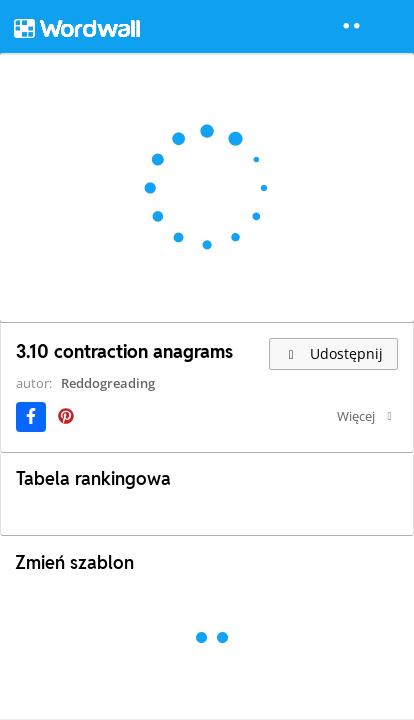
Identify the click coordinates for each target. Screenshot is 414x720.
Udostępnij (333, 353)
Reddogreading (108, 383)
